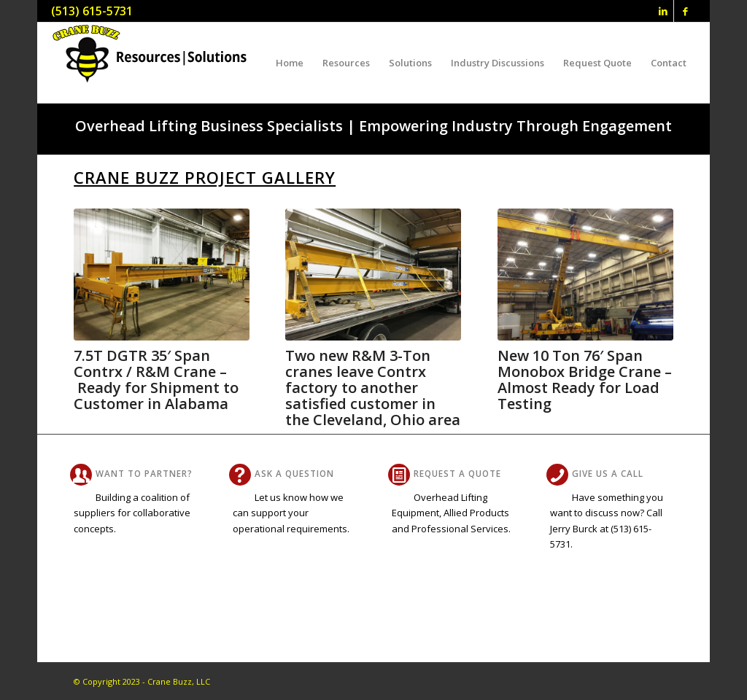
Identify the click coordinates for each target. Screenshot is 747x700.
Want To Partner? (144, 473)
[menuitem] (290, 63)
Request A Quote (457, 473)
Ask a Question (294, 473)
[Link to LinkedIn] (663, 11)
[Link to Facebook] (685, 11)
